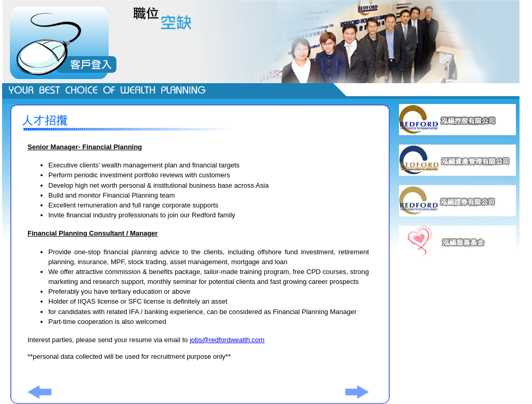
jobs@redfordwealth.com (227, 340)
